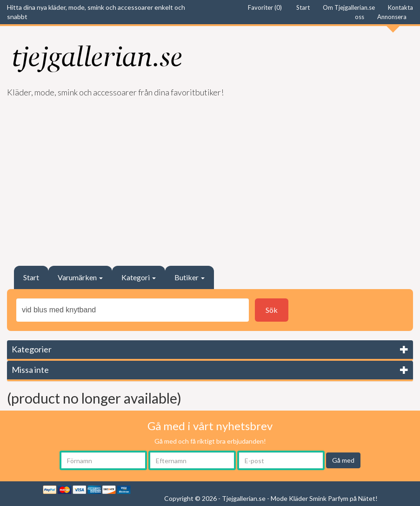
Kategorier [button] (32, 349)
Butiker (190, 277)
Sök (272, 310)
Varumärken (80, 277)
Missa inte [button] (30, 370)
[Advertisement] (210, 177)
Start (31, 277)
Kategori (139, 277)
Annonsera (392, 17)
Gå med (343, 460)
